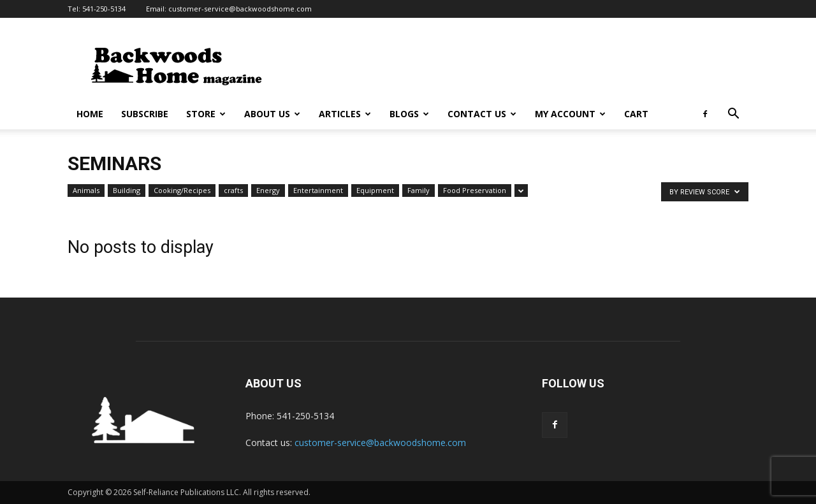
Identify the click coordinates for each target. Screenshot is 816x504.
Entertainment (318, 190)
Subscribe (145, 114)
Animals (86, 190)
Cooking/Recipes (182, 190)
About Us (272, 114)
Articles (345, 114)
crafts (233, 190)
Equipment (375, 190)
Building (127, 190)
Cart (636, 114)
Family (419, 190)
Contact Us (482, 114)
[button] (733, 115)
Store (206, 114)
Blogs (409, 114)
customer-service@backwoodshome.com (240, 9)
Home (90, 114)
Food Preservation (475, 190)
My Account (570, 114)
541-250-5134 (104, 9)
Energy (268, 190)
